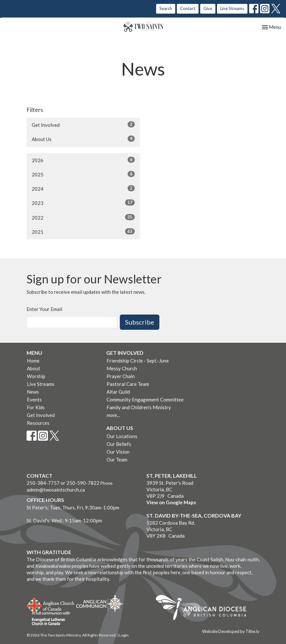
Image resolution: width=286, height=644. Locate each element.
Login (124, 635)
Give (208, 8)
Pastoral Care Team (128, 384)
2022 (83, 217)
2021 (83, 232)
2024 (83, 188)
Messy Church (122, 368)
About (34, 368)
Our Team (117, 459)
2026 (83, 160)
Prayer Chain (121, 376)
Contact (188, 8)
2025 (83, 174)
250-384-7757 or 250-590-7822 (63, 483)
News (33, 392)
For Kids (36, 407)
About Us (83, 139)
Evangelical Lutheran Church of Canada (48, 619)
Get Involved (83, 125)
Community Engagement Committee (145, 400)
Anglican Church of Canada (51, 604)
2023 (83, 203)
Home (33, 361)
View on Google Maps (171, 502)
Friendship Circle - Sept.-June (138, 361)
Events (34, 400)
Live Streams (232, 8)
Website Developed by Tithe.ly (231, 631)
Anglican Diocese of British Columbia (204, 609)
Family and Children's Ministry (139, 407)
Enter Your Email (44, 309)
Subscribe (140, 322)
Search (166, 8)
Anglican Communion (100, 603)
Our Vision (118, 452)
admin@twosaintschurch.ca (56, 490)
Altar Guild (118, 392)
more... (113, 415)
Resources (38, 423)
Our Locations (122, 436)
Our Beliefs (119, 444)
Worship (36, 376)
